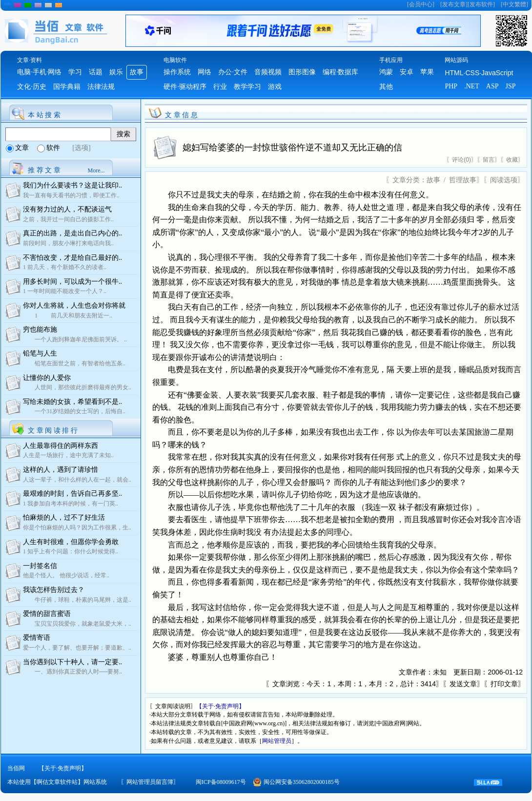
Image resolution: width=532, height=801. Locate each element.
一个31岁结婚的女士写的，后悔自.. (74, 411)
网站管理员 (277, 741)
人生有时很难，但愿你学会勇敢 (71, 542)
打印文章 (504, 684)
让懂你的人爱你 (47, 378)
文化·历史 (32, 87)
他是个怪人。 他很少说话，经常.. (66, 575)
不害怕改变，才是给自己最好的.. (72, 258)
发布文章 (454, 4)
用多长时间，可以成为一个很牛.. (72, 282)
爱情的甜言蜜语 (47, 614)
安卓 (407, 72)
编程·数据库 (341, 72)
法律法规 (101, 87)
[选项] (81, 148)
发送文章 (463, 684)
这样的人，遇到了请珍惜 (61, 470)
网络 (205, 72)
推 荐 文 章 (44, 170)
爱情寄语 (37, 638)
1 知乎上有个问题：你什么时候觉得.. (71, 551)
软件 (53, 148)
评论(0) (461, 160)
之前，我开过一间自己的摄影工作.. (68, 219)
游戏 (275, 87)
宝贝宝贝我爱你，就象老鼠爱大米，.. (77, 624)
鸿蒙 (386, 72)
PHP (451, 86)
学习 (75, 72)
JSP (511, 86)
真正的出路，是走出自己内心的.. (72, 233)
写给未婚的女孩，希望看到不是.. (72, 402)
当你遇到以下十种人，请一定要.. (72, 662)
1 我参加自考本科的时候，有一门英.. (71, 504)
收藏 (512, 160)
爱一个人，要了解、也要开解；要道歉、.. (77, 648)
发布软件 (481, 4)
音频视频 (268, 72)
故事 (137, 72)
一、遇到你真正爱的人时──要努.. (72, 672)
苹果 (427, 72)
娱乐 (116, 72)
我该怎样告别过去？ (54, 590)
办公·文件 (233, 72)
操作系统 (177, 72)
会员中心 (421, 4)
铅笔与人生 (40, 353)
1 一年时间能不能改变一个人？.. (65, 291)
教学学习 (247, 87)
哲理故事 (463, 180)
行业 (220, 87)
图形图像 (302, 72)
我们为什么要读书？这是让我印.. (72, 185)
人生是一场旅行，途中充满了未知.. (68, 455)
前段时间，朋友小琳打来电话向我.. (68, 243)
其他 (386, 87)
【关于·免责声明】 (220, 706)
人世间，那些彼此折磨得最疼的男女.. (77, 387)
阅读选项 (504, 180)
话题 (96, 72)
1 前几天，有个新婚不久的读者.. (65, 267)
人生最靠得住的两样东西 (61, 446)
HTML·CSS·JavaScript (479, 73)
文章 (22, 148)
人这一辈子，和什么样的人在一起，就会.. (77, 480)
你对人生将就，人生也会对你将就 (74, 306)
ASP (492, 86)
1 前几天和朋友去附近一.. (68, 316)
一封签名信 (40, 566)
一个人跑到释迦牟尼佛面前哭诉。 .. (75, 339)
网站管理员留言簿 (150, 782)
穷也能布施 (40, 329)
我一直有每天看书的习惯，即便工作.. (71, 195)
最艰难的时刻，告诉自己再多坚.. (72, 494)
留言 (489, 160)
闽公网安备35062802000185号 (302, 782)
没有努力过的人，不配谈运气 (67, 209)
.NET (472, 86)
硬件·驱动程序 (185, 87)
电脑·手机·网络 (39, 72)
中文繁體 (514, 4)
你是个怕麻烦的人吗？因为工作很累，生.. (77, 527)
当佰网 (16, 768)
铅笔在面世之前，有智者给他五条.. (74, 363)
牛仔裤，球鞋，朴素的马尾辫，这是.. (77, 600)
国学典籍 (67, 87)
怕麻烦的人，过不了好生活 (64, 517)
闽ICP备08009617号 (221, 782)
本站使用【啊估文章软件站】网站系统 (57, 782)
